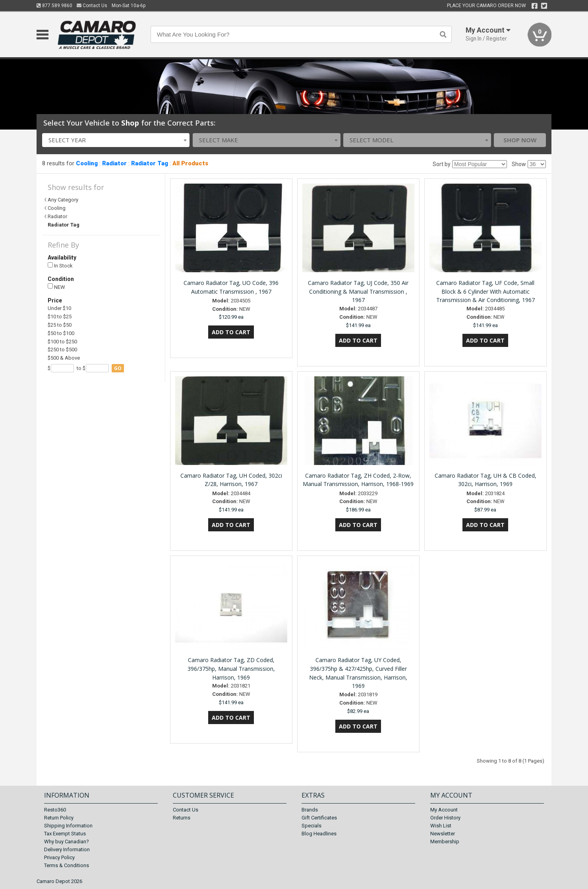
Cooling (87, 163)
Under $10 (59, 308)
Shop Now (520, 140)
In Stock (60, 266)
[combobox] (116, 140)
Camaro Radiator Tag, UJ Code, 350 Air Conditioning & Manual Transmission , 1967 (358, 291)
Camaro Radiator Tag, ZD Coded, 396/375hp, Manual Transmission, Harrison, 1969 (231, 669)
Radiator (114, 163)
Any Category (63, 200)
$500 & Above (64, 358)
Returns (182, 818)
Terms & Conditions (67, 865)
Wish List (441, 826)
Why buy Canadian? (67, 842)
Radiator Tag (150, 163)
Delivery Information (67, 849)
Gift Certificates (319, 818)
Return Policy (59, 818)
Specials (311, 826)
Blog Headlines (319, 834)
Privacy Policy (59, 857)
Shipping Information (68, 826)
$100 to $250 (62, 342)
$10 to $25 (60, 317)
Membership (445, 842)
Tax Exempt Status (65, 834)
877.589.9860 (54, 6)
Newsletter (443, 834)
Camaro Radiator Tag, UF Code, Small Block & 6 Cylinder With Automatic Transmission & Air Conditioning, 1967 (485, 291)
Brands (310, 810)
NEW (56, 287)
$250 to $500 (62, 350)
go (118, 368)
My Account (444, 810)
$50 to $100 (61, 333)
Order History (445, 818)
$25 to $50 (60, 325)
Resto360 (55, 810)
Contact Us (92, 6)
